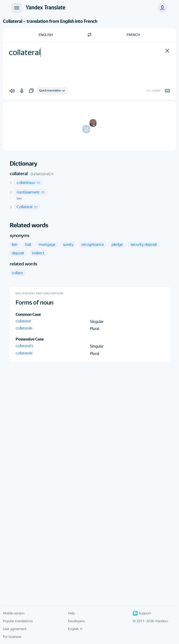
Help (71, 613)
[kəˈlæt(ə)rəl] (40, 174)
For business (12, 637)
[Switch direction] (89, 35)
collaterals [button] (24, 328)
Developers (76, 621)
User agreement (15, 629)
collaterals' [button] (24, 353)
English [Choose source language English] (46, 35)
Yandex (161, 621)
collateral (19, 174)
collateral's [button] (24, 346)
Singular (97, 322)
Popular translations (18, 621)
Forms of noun (35, 303)
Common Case (28, 314)
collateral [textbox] (25, 52)
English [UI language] (75, 629)
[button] (162, 8)
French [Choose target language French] (133, 35)
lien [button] (19, 198)
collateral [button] (23, 321)
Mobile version (14, 613)
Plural (95, 329)
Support (142, 613)
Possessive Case (30, 339)
